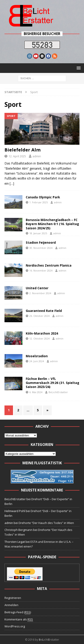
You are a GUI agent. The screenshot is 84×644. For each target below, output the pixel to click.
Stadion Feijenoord (41, 242)
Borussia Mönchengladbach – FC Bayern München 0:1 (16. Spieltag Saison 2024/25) (52, 224)
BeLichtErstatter (58, 392)
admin (37, 156)
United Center (37, 288)
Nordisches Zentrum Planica (49, 265)
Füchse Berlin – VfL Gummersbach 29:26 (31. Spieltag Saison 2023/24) (53, 383)
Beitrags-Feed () (18, 612)
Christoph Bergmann (18, 530)
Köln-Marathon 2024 (42, 333)
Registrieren (13, 598)
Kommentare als (19, 619)
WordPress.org (15, 626)
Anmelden (11, 605)
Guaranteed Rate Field (44, 311)
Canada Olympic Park (43, 197)
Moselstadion (37, 356)
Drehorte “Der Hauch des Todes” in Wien (46, 523)
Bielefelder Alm (23, 150)
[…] (12, 183)
